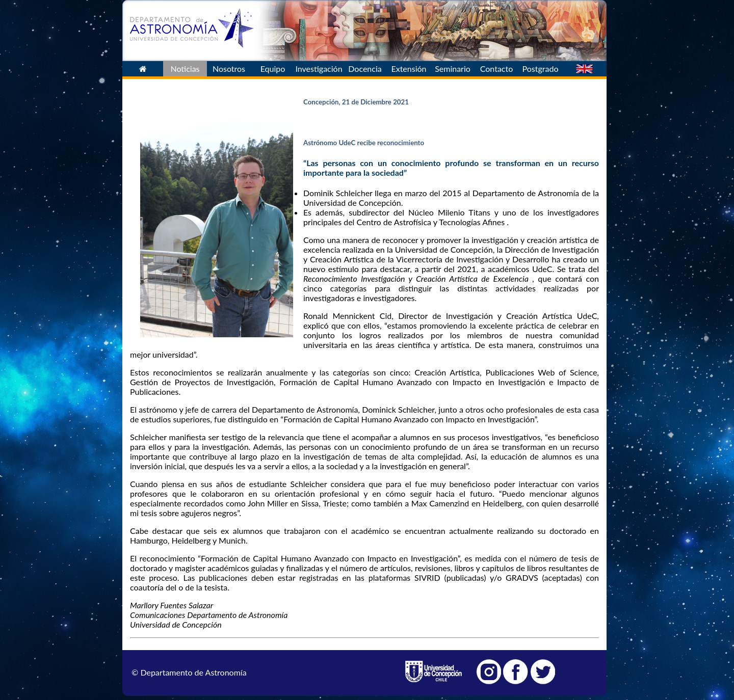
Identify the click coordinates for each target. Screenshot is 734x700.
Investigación (319, 69)
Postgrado (541, 69)
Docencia (365, 69)
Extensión (409, 69)
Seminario (453, 69)
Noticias (185, 69)
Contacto (497, 69)
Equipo (273, 69)
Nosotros (229, 69)
